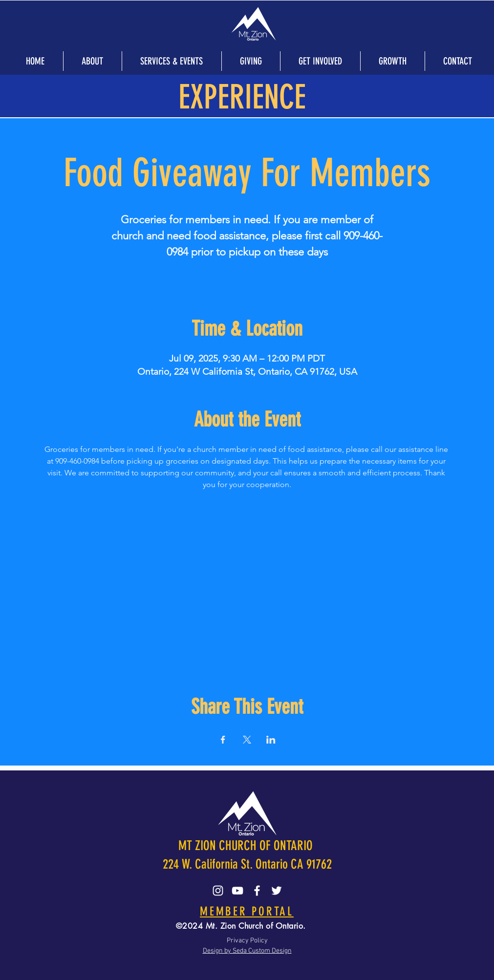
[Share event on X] (247, 740)
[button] (92, 61)
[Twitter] (277, 891)
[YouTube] (237, 891)
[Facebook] (257, 891)
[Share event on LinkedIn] (271, 740)
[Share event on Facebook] (223, 740)
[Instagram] (218, 891)
